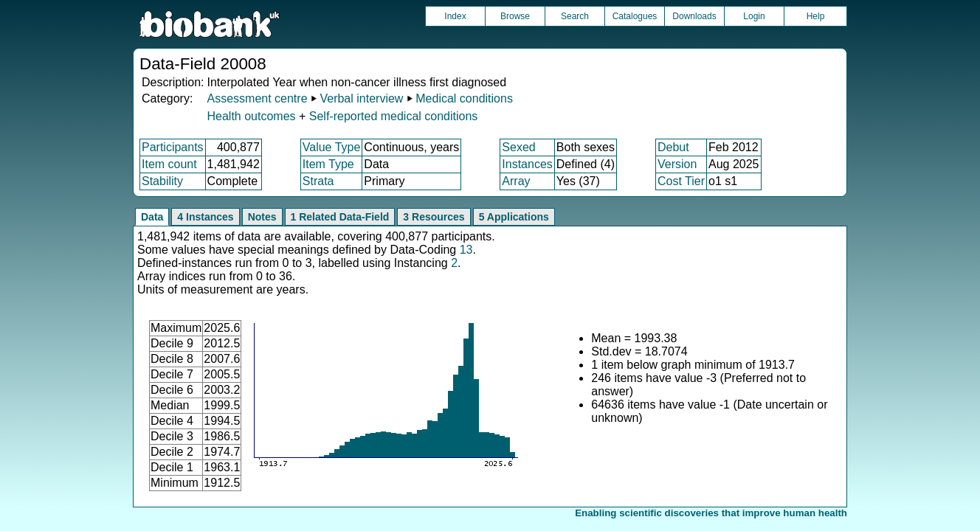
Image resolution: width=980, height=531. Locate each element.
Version (677, 164)
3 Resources (434, 217)
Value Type (332, 147)
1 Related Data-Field (340, 217)
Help (816, 16)
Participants (173, 147)
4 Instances (205, 217)
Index (455, 16)
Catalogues (635, 16)
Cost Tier (681, 181)
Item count (169, 164)
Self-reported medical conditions (394, 116)
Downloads (694, 16)
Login (754, 16)
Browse (515, 16)
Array (516, 181)
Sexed (518, 147)
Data (152, 217)
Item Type (328, 164)
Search (575, 16)
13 (466, 250)
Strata (318, 181)
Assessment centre (257, 98)
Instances (527, 164)
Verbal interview (361, 98)
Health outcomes (251, 116)
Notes (262, 217)
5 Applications (514, 217)
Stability (162, 181)
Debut (673, 147)
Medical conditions (464, 98)
